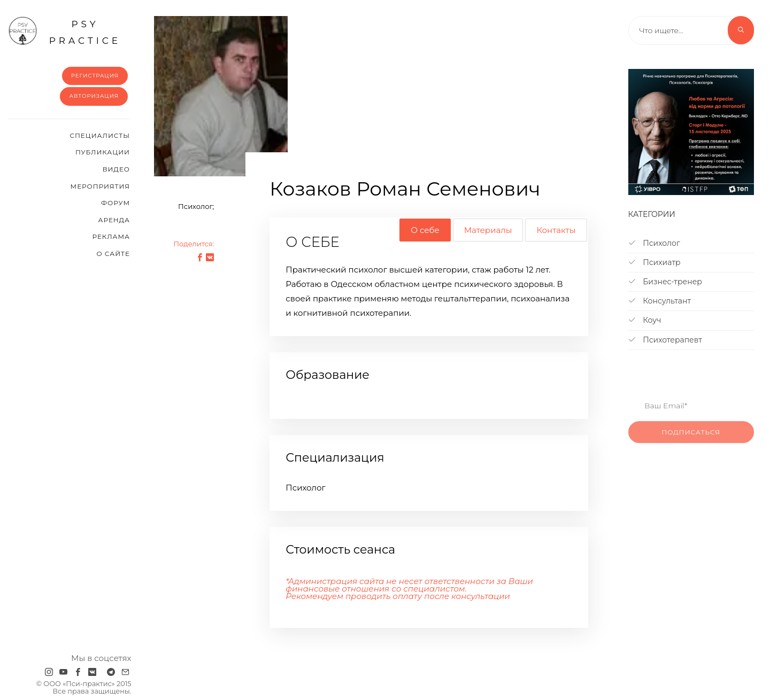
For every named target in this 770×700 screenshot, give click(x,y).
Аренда (114, 220)
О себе (425, 230)
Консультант (660, 301)
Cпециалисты (100, 135)
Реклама (111, 236)
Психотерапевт (665, 340)
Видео (116, 169)
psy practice (64, 31)
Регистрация (95, 76)
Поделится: (194, 244)
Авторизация (94, 96)
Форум (115, 203)
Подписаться (691, 443)
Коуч (645, 320)
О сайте (113, 254)
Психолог (654, 243)
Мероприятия (100, 186)
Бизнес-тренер (665, 282)
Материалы (488, 230)
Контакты (556, 230)
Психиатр (654, 262)
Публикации (103, 152)
